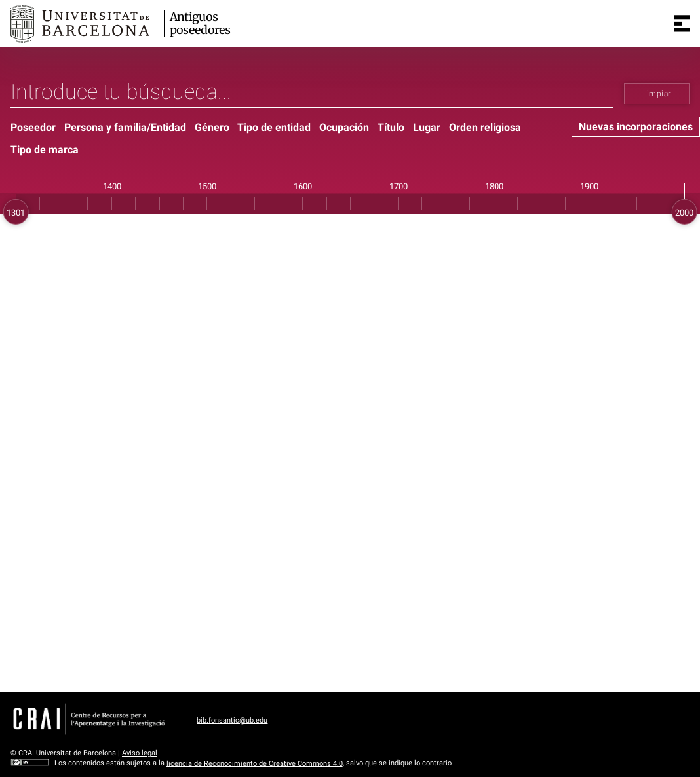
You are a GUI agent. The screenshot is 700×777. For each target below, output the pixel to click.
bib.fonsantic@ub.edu (232, 720)
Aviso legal (140, 753)
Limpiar (657, 94)
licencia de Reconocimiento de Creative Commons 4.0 (255, 763)
